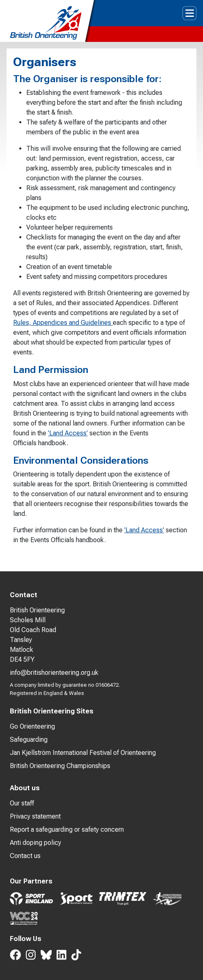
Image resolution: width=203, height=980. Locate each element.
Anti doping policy (35, 843)
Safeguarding (29, 740)
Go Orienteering (32, 726)
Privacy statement (35, 816)
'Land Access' (68, 433)
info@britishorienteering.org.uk (54, 673)
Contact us (25, 856)
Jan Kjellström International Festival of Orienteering (83, 753)
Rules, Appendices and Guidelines (63, 323)
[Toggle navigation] (189, 13)
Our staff (22, 803)
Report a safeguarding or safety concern (67, 829)
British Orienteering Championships (60, 766)
